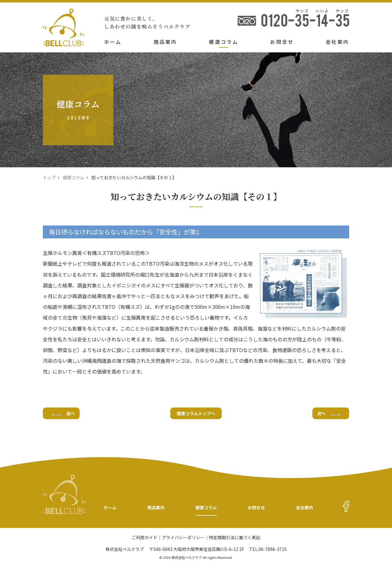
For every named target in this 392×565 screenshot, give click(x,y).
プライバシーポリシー (183, 538)
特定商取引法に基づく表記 (235, 538)
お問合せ (282, 42)
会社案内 (337, 42)
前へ (63, 413)
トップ (49, 177)
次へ (329, 413)
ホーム (113, 42)
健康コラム (224, 42)
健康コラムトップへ (196, 413)
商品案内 (166, 42)
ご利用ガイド (145, 538)
